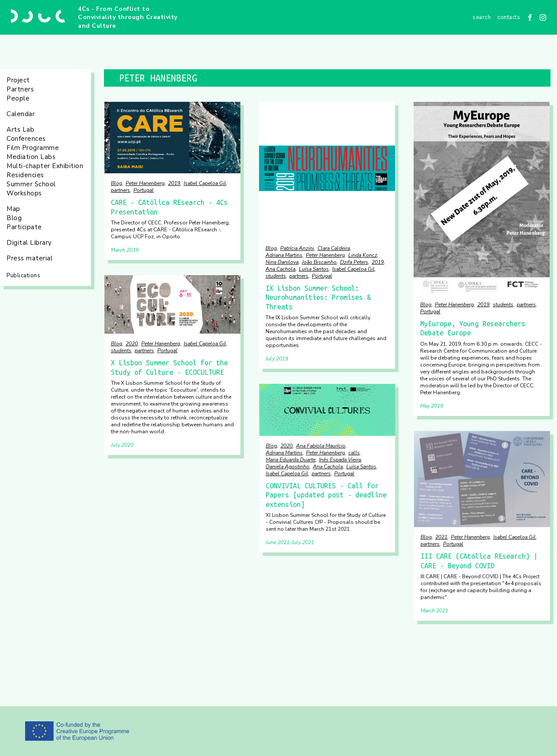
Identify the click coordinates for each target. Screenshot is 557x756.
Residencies (25, 175)
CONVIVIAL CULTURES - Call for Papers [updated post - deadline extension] (326, 495)
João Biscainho (319, 262)
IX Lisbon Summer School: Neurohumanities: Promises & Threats (318, 297)
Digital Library (29, 243)
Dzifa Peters (354, 262)
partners (120, 190)
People (18, 98)
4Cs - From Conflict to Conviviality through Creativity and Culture (128, 17)
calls (354, 452)
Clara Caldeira (334, 248)
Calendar (21, 114)
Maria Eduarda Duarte (290, 459)
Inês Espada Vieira (340, 459)
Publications (23, 276)
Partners (20, 89)
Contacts (509, 17)
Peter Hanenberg (145, 183)
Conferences (26, 139)
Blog (14, 218)
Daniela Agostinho (287, 466)
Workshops (24, 193)
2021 (441, 537)
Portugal (144, 190)
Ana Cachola (280, 269)
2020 (132, 344)
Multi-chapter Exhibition (45, 166)
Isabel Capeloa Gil (205, 183)
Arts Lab (20, 130)
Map (13, 209)
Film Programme (33, 148)
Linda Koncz (363, 255)
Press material (29, 258)
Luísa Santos (314, 269)
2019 (174, 183)
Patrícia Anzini (297, 248)
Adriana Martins (284, 255)
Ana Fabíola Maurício (321, 445)
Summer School (31, 184)
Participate (24, 227)
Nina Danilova (282, 262)
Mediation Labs (31, 157)
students (276, 276)
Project (18, 80)
